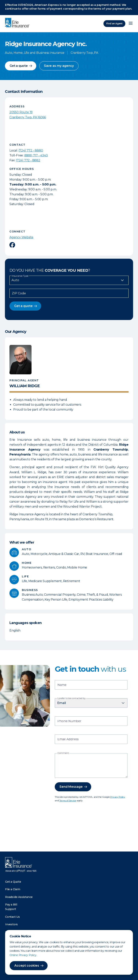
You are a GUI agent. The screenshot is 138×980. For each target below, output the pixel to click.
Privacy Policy (118, 797)
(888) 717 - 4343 (36, 155)
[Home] (18, 23)
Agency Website (21, 237)
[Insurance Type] (69, 280)
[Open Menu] (131, 24)
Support (11, 909)
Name (62, 685)
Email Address (68, 740)
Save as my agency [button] (59, 66)
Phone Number (69, 721)
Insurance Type (20, 276)
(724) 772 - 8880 (31, 150)
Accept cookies (27, 966)
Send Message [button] (71, 787)
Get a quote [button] (19, 66)
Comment (63, 753)
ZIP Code (19, 293)
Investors (11, 924)
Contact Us (12, 917)
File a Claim (13, 889)
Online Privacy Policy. (23, 955)
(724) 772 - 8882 (28, 160)
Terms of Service (68, 800)
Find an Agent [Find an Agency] (114, 23)
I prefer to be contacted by (72, 698)
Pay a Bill (11, 905)
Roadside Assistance (19, 897)
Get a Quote (13, 882)
